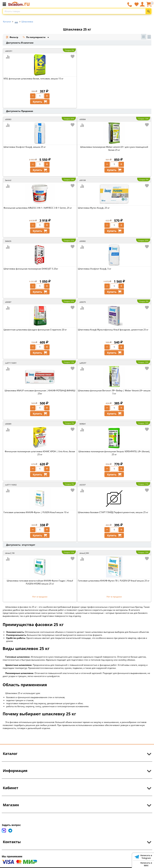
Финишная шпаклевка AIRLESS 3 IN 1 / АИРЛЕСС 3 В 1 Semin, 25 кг (38, 208)
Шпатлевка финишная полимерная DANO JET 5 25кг (31, 269)
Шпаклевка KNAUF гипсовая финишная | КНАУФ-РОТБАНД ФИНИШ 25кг (40, 392)
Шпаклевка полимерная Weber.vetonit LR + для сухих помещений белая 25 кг (114, 148)
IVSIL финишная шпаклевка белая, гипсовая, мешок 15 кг (33, 79)
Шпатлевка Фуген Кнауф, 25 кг (94, 208)
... (16, 21)
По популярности (34, 38)
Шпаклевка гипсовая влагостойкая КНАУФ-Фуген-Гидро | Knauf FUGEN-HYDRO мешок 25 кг (40, 582)
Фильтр (12, 37)
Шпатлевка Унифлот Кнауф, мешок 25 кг (25, 147)
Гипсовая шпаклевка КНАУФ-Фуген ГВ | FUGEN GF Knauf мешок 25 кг (114, 581)
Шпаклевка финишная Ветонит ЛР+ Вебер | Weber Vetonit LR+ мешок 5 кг (114, 392)
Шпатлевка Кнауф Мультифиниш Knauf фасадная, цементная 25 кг (113, 330)
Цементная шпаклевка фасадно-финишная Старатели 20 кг (35, 330)
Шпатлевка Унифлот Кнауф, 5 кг (95, 269)
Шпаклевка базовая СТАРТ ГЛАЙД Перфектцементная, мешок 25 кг (113, 512)
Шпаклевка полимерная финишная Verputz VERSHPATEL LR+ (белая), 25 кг (114, 453)
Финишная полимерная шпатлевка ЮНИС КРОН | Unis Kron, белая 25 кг (40, 453)
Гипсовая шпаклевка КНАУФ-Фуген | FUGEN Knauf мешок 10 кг (36, 512)
